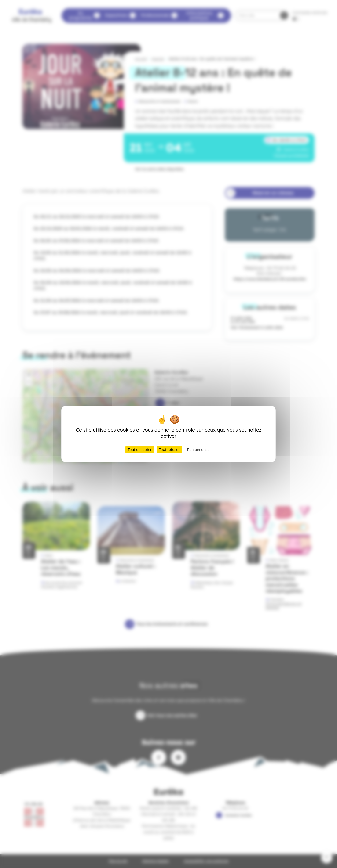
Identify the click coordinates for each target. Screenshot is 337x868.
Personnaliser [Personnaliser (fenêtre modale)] (199, 450)
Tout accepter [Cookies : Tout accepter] (140, 450)
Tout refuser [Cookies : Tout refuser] (169, 450)
